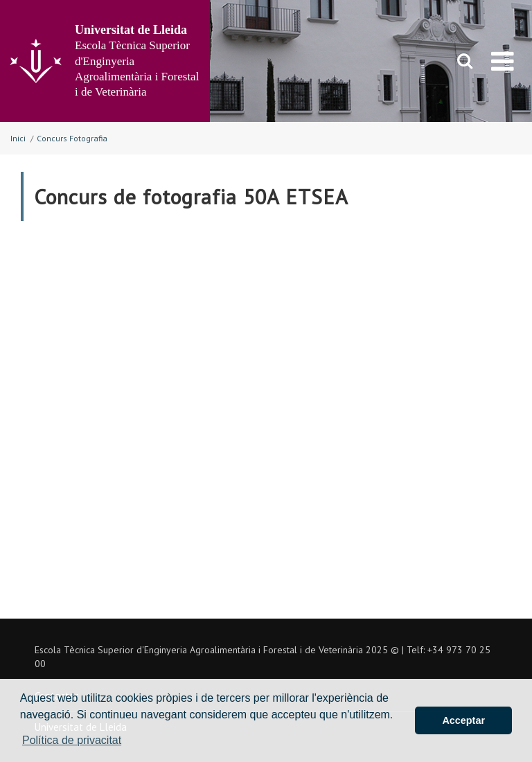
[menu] (503, 61)
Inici (18, 138)
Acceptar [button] (463, 720)
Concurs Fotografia (72, 138)
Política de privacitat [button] (72, 740)
